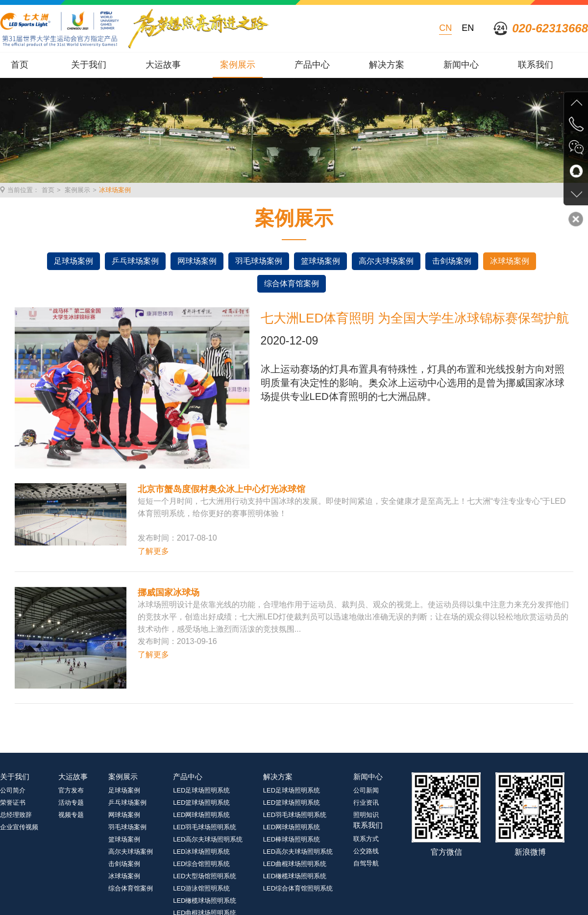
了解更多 (153, 551)
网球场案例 (197, 261)
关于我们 (89, 65)
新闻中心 (461, 65)
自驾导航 (366, 863)
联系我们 (536, 65)
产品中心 (312, 65)
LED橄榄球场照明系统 (205, 901)
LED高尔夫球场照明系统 (208, 839)
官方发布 (71, 790)
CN (445, 28)
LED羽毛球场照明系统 (205, 827)
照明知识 (366, 815)
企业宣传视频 (19, 827)
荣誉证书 (13, 803)
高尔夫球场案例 (386, 261)
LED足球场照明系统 (201, 790)
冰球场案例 (115, 190)
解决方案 (387, 65)
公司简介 (13, 790)
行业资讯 (366, 803)
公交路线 (366, 851)
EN (468, 28)
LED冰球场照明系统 (201, 852)
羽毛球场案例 (259, 261)
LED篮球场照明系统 (201, 803)
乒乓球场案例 (135, 261)
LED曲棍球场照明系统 (295, 864)
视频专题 (71, 815)
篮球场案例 (320, 261)
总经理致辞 (16, 815)
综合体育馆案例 (292, 284)
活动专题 (71, 803)
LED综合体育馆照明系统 (298, 888)
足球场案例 (73, 261)
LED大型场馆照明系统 (205, 876)
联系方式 (366, 839)
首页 (20, 65)
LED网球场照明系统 (201, 815)
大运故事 (163, 65)
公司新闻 (366, 790)
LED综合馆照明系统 (201, 864)
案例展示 (238, 65)
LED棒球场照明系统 (292, 839)
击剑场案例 (452, 261)
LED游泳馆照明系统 (201, 888)
